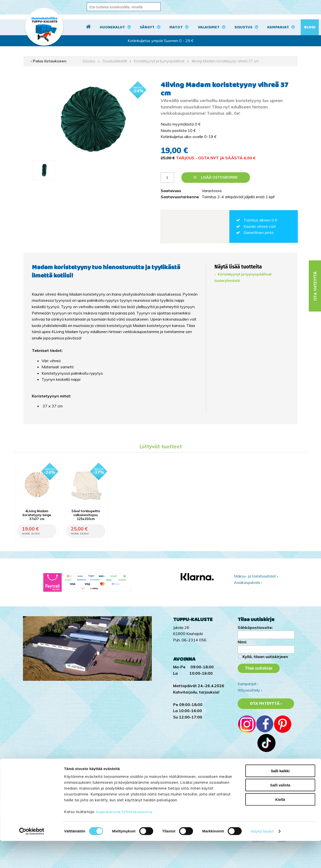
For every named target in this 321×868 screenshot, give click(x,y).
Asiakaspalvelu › (248, 582)
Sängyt (147, 27)
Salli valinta (280, 812)
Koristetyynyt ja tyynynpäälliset (159, 61)
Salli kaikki (280, 798)
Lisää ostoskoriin (216, 177)
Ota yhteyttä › (266, 704)
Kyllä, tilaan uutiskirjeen (265, 657)
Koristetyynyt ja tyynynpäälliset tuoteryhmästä (243, 278)
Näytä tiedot (262, 858)
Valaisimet (209, 27)
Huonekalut (112, 27)
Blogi (310, 27)
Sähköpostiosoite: (255, 627)
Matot (176, 27)
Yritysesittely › (250, 690)
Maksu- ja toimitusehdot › (256, 576)
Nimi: (242, 642)
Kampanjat (278, 27)
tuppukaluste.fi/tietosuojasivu (124, 839)
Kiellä (280, 826)
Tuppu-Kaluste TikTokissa (260, 768)
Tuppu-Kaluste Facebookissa (263, 781)
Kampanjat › (248, 684)
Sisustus (243, 27)
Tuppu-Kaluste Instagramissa (263, 775)
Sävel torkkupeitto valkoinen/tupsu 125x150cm (86, 515)
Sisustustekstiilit (115, 61)
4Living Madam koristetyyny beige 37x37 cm (37, 515)
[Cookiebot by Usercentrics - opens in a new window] (32, 858)
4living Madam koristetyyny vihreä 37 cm (225, 61)
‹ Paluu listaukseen (49, 61)
